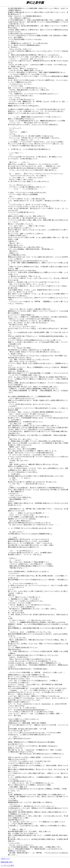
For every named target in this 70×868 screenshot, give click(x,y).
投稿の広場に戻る (7, 862)
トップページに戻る (7, 865)
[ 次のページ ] (5, 859)
